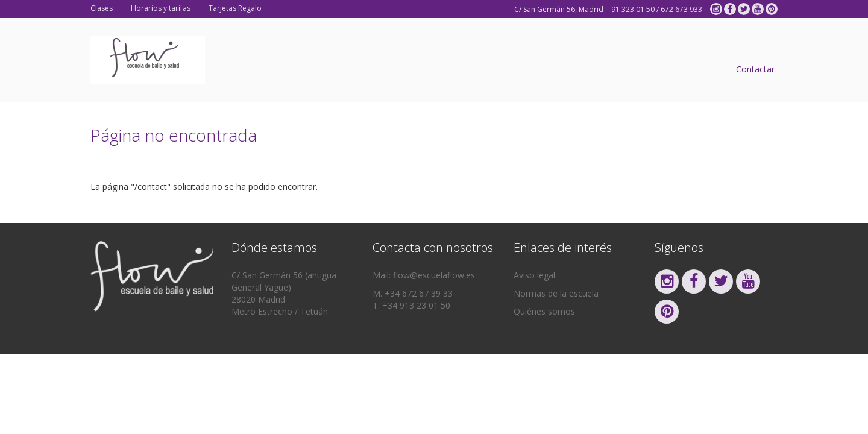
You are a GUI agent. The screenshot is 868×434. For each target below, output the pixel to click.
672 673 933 (681, 9)
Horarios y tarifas (161, 8)
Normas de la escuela (556, 293)
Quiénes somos (544, 311)
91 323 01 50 (633, 9)
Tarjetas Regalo (235, 8)
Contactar (755, 69)
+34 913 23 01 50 (416, 305)
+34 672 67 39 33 (419, 293)
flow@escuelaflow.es (434, 275)
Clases (102, 8)
